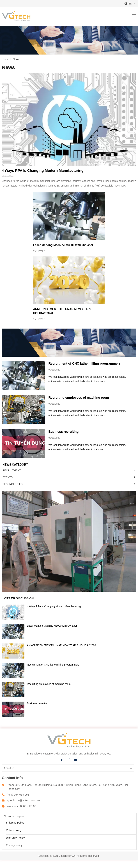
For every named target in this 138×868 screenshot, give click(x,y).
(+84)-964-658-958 (18, 795)
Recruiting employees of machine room (79, 398)
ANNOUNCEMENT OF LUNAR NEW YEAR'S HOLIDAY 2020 (61, 645)
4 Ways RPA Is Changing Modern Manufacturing (43, 171)
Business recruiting (63, 432)
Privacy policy (14, 845)
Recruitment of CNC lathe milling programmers (84, 364)
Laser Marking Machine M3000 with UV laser (63, 245)
